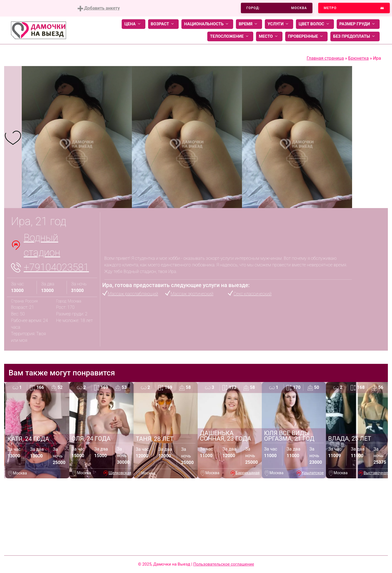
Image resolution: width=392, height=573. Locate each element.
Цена (134, 24)
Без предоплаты (355, 36)
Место (269, 36)
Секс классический (252, 294)
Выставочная (376, 473)
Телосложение (230, 36)
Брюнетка (359, 58)
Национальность (207, 24)
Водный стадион (42, 245)
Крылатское (313, 473)
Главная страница (325, 58)
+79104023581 (56, 268)
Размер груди (358, 24)
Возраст (163, 24)
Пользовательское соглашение (224, 564)
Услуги (279, 24)
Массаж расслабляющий (133, 294)
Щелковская (120, 473)
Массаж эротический (192, 294)
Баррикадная (248, 473)
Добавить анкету (99, 8)
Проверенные (306, 36)
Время (249, 24)
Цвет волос (315, 24)
